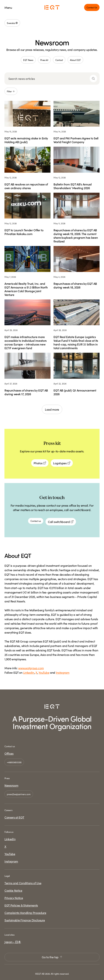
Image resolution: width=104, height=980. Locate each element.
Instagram (63, 672)
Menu (8, 7)
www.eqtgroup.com (31, 668)
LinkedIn (29, 672)
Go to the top (52, 957)
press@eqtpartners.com (19, 794)
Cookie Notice (13, 890)
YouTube (44, 672)
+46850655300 (14, 762)
